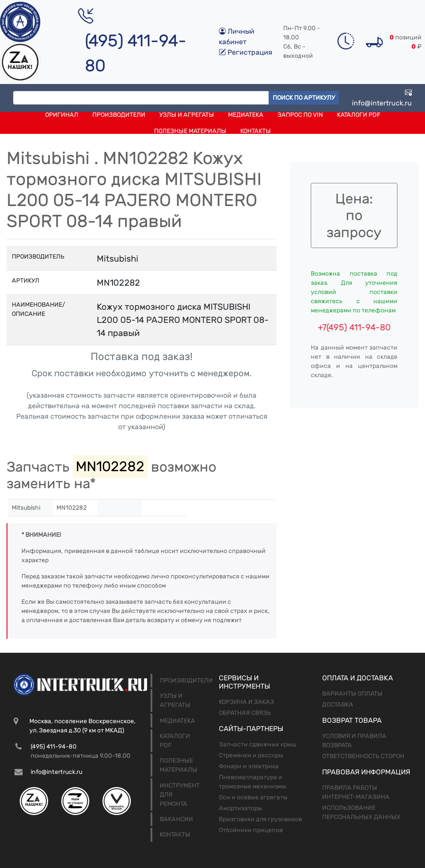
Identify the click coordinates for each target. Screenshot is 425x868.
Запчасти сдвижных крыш (258, 744)
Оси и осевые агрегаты (253, 797)
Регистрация (246, 52)
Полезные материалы (190, 131)
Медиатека (246, 115)
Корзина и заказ (246, 702)
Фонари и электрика (249, 766)
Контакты (256, 131)
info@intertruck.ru (382, 98)
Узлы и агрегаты (187, 115)
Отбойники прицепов (251, 830)
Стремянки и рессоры (251, 755)
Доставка (338, 705)
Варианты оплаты (352, 694)
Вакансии (176, 819)
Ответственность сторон (363, 756)
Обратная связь (245, 713)
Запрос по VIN (300, 115)
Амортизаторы (241, 808)
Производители (119, 115)
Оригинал (62, 115)
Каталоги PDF (359, 115)
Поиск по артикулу (304, 98)
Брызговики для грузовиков (260, 819)
